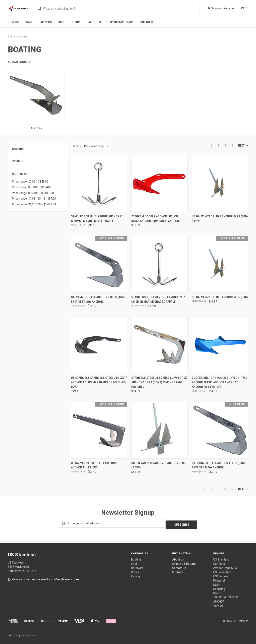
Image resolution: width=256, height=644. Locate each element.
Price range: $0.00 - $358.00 (30, 182)
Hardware (45, 22)
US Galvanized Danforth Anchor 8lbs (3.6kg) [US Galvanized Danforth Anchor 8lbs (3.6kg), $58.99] (158, 465)
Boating (13, 22)
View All (218, 604)
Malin (217, 583)
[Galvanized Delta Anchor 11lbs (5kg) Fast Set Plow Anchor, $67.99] (220, 430)
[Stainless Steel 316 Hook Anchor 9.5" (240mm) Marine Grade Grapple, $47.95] (159, 264)
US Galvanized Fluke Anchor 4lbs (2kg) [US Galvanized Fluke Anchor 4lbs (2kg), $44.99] (220, 216)
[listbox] (97, 146)
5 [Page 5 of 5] (232, 146)
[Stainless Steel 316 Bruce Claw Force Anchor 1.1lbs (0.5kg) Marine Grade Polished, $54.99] (159, 345)
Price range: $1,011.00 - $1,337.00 (34, 199)
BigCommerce (29, 634)
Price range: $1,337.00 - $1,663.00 (34, 204)
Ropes (62, 22)
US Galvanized (222, 571)
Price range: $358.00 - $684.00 (32, 187)
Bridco (217, 592)
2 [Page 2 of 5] (212, 146)
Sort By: (78, 146)
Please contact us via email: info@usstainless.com (45, 578)
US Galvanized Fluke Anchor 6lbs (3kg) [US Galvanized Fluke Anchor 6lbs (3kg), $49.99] (220, 297)
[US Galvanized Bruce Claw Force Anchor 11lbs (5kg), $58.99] (99, 430)
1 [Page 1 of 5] (205, 146)
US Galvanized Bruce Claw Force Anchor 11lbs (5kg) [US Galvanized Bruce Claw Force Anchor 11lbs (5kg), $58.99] (95, 465)
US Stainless (221, 558)
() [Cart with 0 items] (245, 8)
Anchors (18, 161)
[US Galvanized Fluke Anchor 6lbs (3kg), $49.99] (220, 264)
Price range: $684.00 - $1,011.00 (33, 193)
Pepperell (219, 579)
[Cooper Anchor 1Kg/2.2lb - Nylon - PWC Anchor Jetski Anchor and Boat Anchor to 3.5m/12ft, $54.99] (220, 345)
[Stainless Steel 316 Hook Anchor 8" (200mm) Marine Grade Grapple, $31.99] (99, 183)
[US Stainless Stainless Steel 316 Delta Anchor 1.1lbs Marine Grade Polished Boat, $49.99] (99, 345)
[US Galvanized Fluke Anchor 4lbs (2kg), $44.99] (220, 183)
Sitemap (178, 571)
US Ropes (219, 562)
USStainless (221, 575)
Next (243, 146)
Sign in (216, 8)
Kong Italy (219, 588)
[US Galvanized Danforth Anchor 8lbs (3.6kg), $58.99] (159, 430)
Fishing (77, 22)
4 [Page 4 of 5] (225, 146)
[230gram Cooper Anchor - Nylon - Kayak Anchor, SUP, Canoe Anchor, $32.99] (159, 183)
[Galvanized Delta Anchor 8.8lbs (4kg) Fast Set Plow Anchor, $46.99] (99, 264)
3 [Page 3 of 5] (219, 146)
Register (229, 8)
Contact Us (147, 22)
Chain (29, 22)
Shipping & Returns (120, 22)
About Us (95, 22)
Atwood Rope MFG (225, 567)
